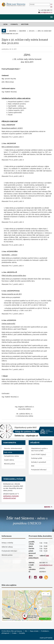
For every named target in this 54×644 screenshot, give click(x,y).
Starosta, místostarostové (13, 449)
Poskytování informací (39, 470)
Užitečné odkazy (7, 547)
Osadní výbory (9, 460)
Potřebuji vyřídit (37, 458)
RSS (26, 631)
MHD (33, 466)
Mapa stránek (34, 631)
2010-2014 (32, 31)
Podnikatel (14, 24)
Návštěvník (25, 24)
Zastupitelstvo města (11, 456)
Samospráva (13, 31)
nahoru (47, 507)
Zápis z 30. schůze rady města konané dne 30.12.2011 (25, 41)
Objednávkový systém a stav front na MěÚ (39, 450)
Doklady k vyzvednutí (39, 462)
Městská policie (9, 464)
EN (51, 7)
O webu (14, 633)
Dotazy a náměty (7, 543)
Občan (5, 24)
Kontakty (22, 633)
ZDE (47, 556)
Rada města (22, 31)
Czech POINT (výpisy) (39, 455)
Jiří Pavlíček (49, 638)
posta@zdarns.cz (46, 12)
